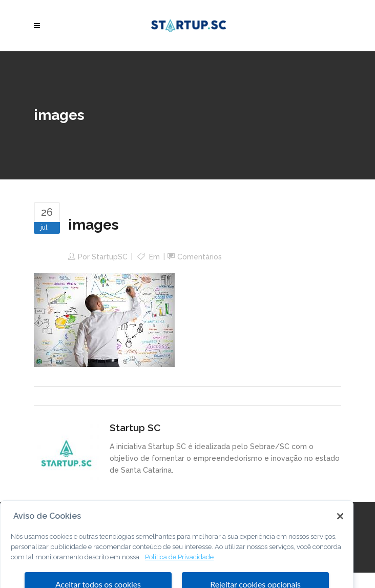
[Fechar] (340, 531)
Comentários (200, 257)
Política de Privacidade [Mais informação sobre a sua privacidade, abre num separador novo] (179, 571)
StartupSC (110, 257)
